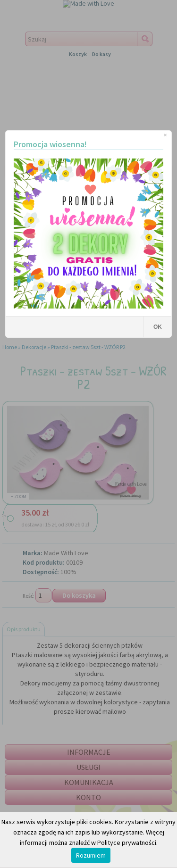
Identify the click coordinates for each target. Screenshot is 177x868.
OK (158, 327)
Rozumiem (91, 855)
